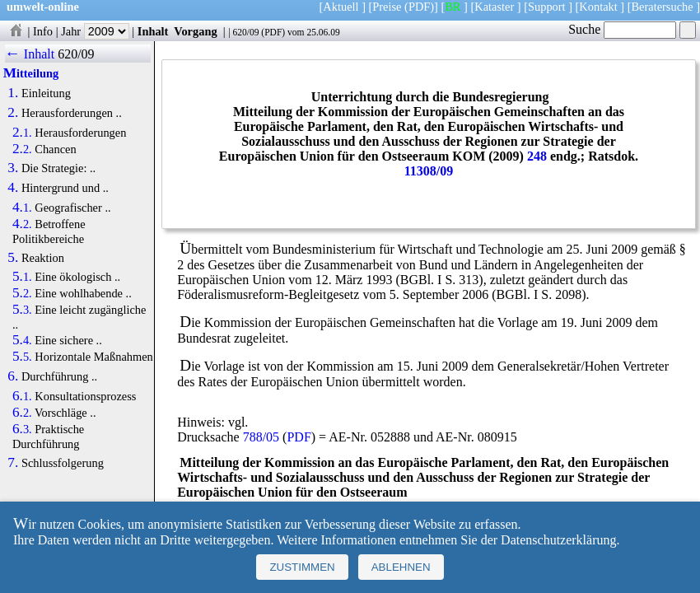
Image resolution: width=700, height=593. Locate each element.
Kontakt (598, 7)
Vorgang (196, 31)
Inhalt (153, 31)
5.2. (22, 293)
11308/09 (429, 171)
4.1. (22, 208)
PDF (273, 32)
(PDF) (419, 7)
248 (537, 156)
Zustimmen (302, 567)
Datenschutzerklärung (558, 540)
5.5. (22, 357)
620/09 (245, 32)
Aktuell (341, 7)
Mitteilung (31, 73)
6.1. (22, 396)
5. (13, 258)
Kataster (494, 7)
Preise (387, 7)
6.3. (22, 429)
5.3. (22, 310)
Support (547, 7)
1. (13, 93)
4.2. (22, 224)
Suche (622, 29)
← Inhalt (30, 54)
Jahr (95, 31)
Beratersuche (663, 7)
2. (13, 113)
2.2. (22, 149)
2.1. (22, 133)
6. (13, 376)
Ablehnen (401, 567)
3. (13, 168)
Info (43, 31)
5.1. (22, 277)
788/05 (261, 437)
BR (453, 7)
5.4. (22, 340)
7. (13, 463)
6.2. (22, 413)
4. (13, 188)
